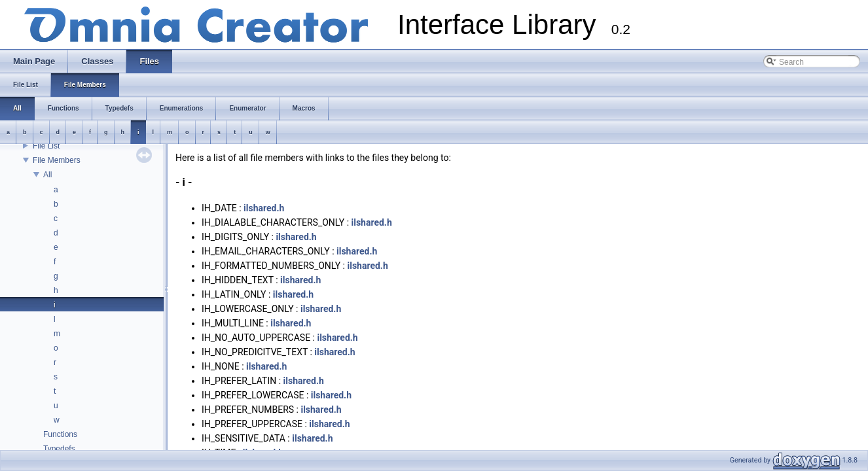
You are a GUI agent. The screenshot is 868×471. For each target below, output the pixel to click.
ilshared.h (264, 208)
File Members (57, 160)
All (47, 175)
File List (46, 146)
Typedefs (59, 449)
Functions (60, 434)
